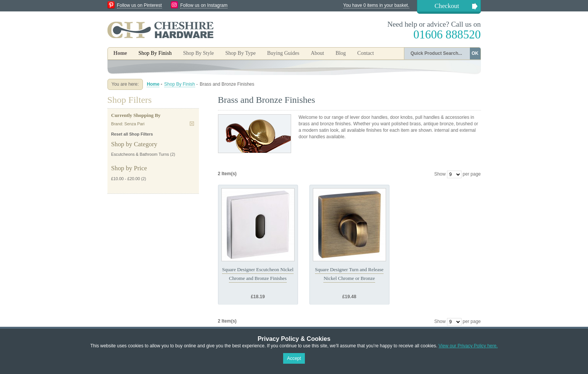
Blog (340, 53)
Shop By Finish (180, 84)
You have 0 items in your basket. (376, 5)
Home (120, 53)
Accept (294, 358)
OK (475, 53)
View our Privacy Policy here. (468, 346)
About (317, 53)
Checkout (447, 6)
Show (440, 174)
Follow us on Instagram (204, 5)
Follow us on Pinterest (139, 5)
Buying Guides (283, 53)
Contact (366, 53)
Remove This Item (192, 124)
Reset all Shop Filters (132, 134)
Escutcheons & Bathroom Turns (140, 154)
